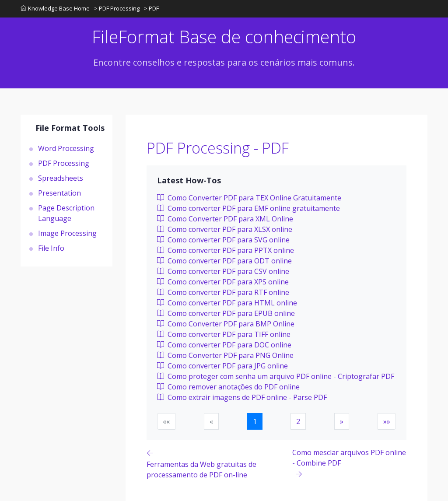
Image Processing (67, 233)
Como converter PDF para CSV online (223, 271)
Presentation (59, 193)
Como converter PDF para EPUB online (226, 313)
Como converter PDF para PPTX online (226, 250)
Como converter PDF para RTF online (223, 292)
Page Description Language (66, 213)
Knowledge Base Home (55, 8)
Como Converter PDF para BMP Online (226, 324)
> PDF (151, 8)
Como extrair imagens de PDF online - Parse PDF (242, 397)
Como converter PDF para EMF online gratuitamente (248, 208)
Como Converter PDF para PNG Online (225, 355)
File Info (51, 248)
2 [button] (298, 421)
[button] (342, 421)
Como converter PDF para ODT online (224, 261)
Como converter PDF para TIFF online (224, 334)
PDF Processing (64, 163)
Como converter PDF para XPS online (223, 282)
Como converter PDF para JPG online (222, 366)
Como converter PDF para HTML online (227, 303)
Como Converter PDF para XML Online (225, 219)
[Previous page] (219, 464)
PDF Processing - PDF (218, 148)
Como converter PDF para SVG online (223, 240)
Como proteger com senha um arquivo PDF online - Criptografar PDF (276, 376)
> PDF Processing (117, 8)
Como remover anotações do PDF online (228, 387)
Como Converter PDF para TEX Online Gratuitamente (249, 198)
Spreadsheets (61, 178)
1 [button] (255, 421)
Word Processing (66, 148)
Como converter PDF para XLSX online (225, 229)
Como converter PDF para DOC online (224, 345)
